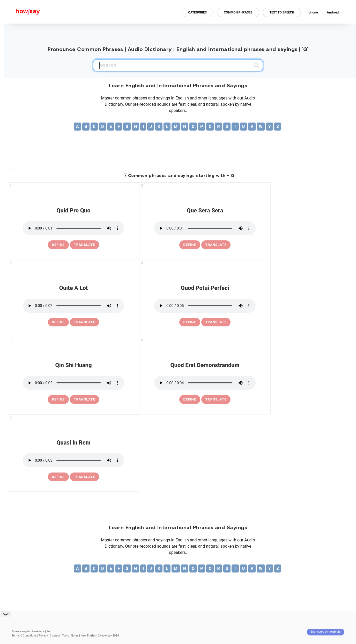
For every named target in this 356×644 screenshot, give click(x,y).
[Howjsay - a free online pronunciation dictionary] (20, 12)
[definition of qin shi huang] (58, 399)
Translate (85, 245)
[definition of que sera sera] (190, 245)
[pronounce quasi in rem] (73, 460)
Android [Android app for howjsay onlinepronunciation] (333, 12)
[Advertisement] (178, 147)
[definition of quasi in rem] (58, 477)
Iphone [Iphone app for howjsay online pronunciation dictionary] (313, 12)
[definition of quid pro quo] (58, 245)
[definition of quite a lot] (58, 322)
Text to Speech (282, 12)
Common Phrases (238, 12)
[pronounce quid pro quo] (73, 228)
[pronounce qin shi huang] (73, 383)
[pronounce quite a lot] (73, 306)
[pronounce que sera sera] (205, 228)
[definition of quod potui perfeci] (190, 322)
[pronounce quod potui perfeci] (205, 306)
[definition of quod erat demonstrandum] (190, 399)
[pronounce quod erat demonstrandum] (205, 383)
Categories (198, 12)
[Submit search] (257, 65)
